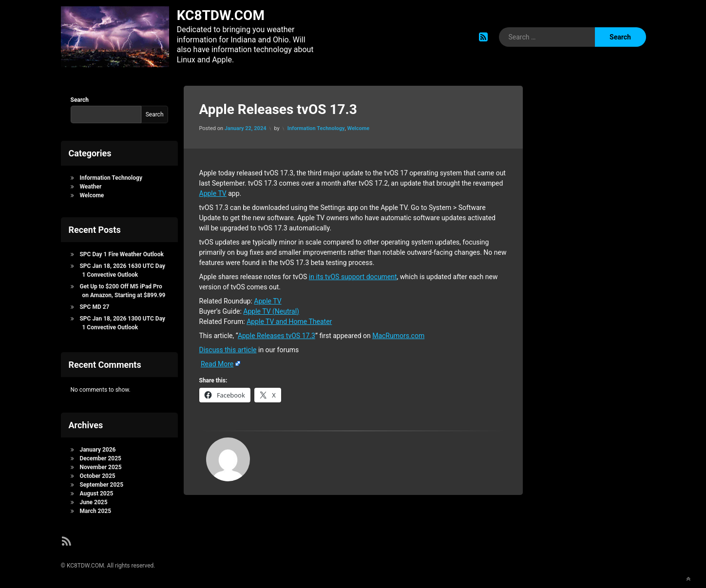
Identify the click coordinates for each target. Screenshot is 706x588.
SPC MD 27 (94, 305)
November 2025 (100, 466)
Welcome (358, 127)
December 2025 (100, 457)
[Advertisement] (587, 240)
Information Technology (316, 127)
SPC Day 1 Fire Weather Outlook (121, 252)
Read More (217, 362)
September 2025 (101, 483)
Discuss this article (228, 348)
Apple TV (213, 191)
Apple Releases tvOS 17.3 (277, 334)
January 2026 (97, 448)
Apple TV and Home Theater (289, 320)
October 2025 (97, 474)
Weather (90, 185)
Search (80, 98)
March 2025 (95, 510)
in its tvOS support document (353, 275)
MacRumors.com (398, 334)
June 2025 (93, 501)
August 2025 (96, 492)
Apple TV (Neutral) (271, 309)
